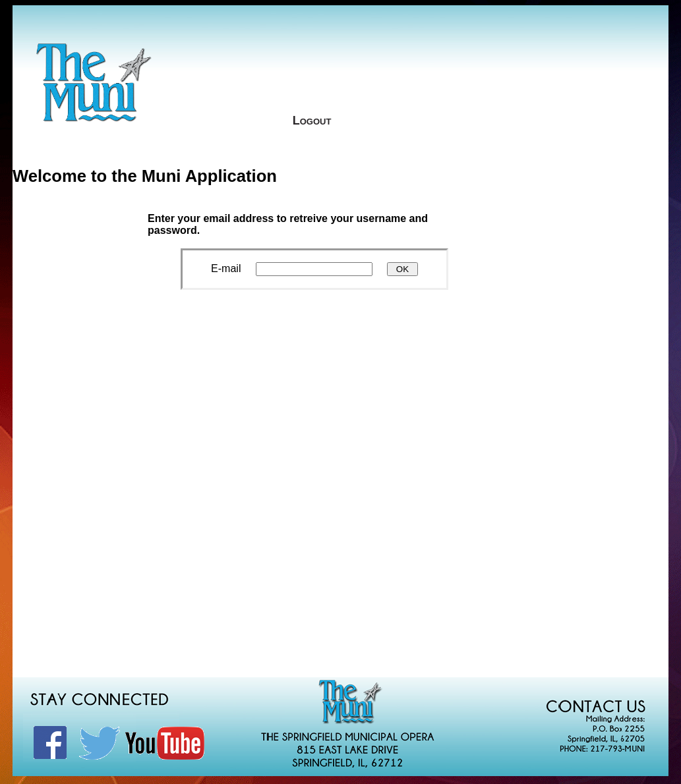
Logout (312, 121)
